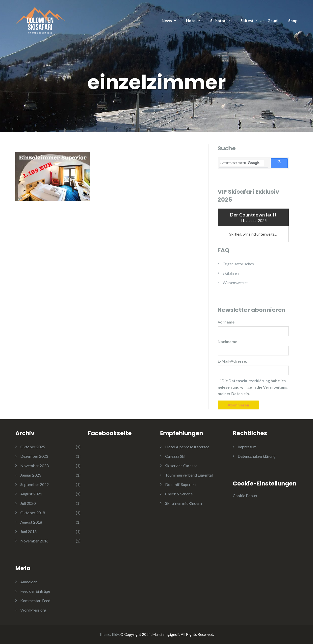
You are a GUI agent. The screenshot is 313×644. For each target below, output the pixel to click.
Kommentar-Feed (35, 601)
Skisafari (218, 20)
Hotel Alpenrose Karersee (187, 447)
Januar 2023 (31, 475)
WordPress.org (33, 610)
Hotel (191, 20)
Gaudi (273, 20)
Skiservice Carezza (181, 466)
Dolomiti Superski (180, 484)
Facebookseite (110, 433)
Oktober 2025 (33, 447)
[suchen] (242, 163)
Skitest (247, 20)
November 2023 (34, 466)
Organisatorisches (238, 264)
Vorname (226, 322)
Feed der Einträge (35, 591)
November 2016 (34, 541)
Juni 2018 (28, 531)
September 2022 (35, 484)
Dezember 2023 (34, 456)
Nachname (227, 341)
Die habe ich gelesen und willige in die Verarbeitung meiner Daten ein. (253, 387)
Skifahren (231, 273)
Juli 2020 (28, 503)
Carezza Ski (175, 456)
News (167, 20)
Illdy (115, 634)
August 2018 (31, 522)
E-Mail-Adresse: (232, 361)
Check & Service (179, 494)
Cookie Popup (245, 496)
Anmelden (29, 582)
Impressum (247, 447)
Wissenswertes (235, 282)
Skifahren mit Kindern (183, 503)
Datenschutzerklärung (257, 456)
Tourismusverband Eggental (189, 475)
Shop (293, 20)
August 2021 (31, 494)
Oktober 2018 (33, 513)
